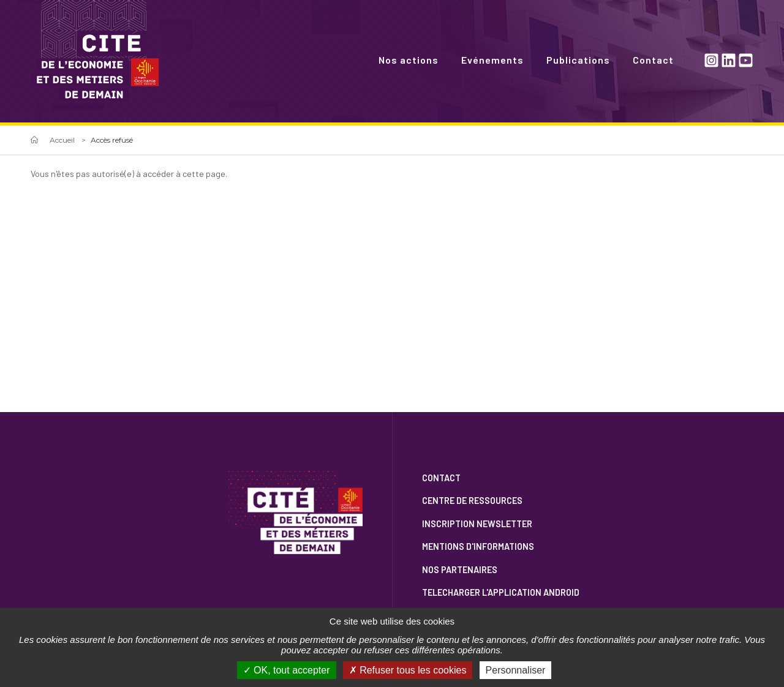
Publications (578, 60)
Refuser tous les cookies (408, 670)
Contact (653, 60)
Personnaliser (516, 670)
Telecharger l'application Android (501, 592)
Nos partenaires (460, 570)
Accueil (62, 140)
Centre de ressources (472, 501)
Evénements (492, 60)
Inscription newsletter (477, 524)
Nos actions (409, 60)
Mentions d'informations (478, 546)
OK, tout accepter (287, 670)
